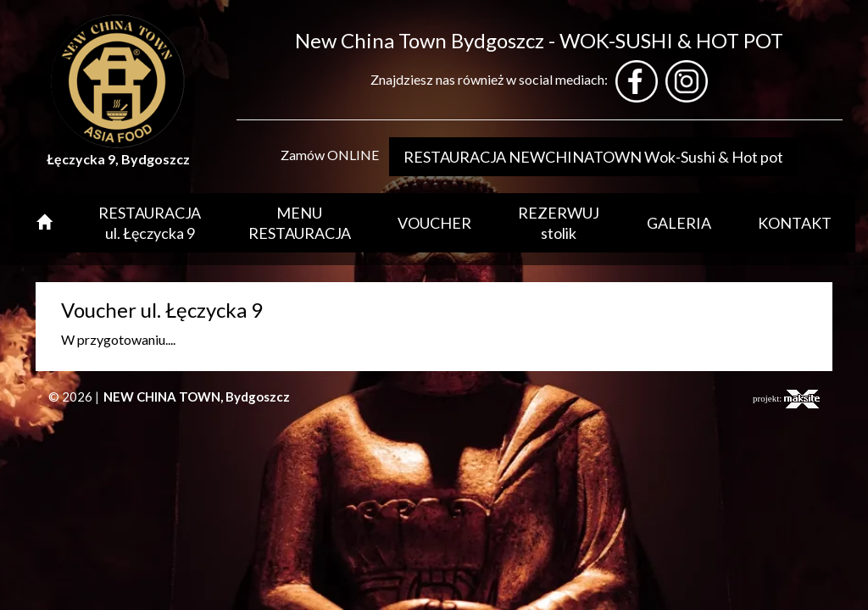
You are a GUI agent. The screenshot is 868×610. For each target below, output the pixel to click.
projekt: (786, 399)
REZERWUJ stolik (559, 223)
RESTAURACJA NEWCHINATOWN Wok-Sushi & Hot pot (593, 157)
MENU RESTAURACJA (300, 223)
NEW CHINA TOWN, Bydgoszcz (197, 396)
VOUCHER (434, 223)
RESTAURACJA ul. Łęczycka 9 (150, 223)
